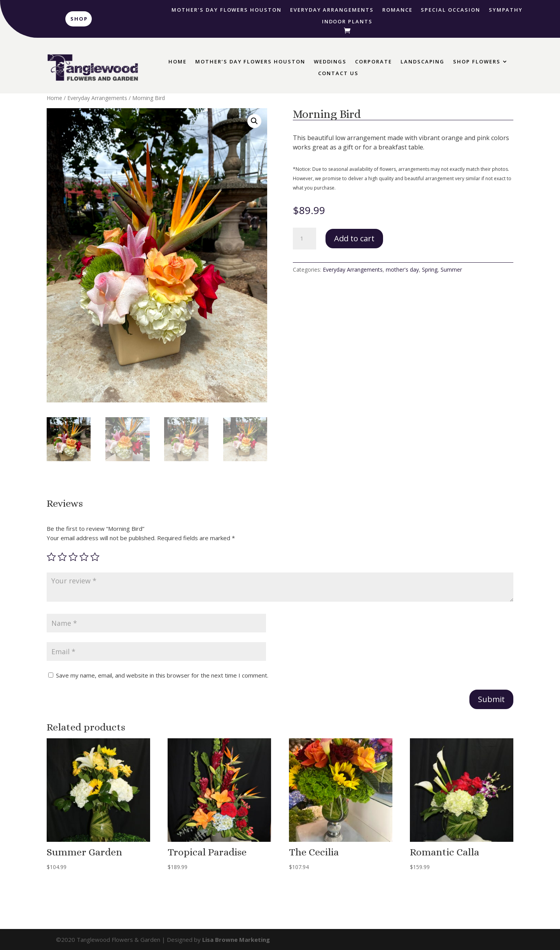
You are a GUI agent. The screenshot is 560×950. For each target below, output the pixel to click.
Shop (79, 19)
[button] (254, 121)
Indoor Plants (347, 22)
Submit (491, 699)
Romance (397, 10)
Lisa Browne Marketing (236, 939)
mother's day (402, 270)
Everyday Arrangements (332, 10)
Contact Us (338, 74)
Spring (430, 270)
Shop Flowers (477, 62)
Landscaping (423, 62)
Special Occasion (450, 10)
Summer (451, 270)
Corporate (374, 62)
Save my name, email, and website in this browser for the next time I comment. (162, 675)
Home (178, 62)
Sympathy (506, 10)
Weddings (330, 62)
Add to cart (354, 238)
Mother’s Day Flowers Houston (227, 10)
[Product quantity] (304, 239)
